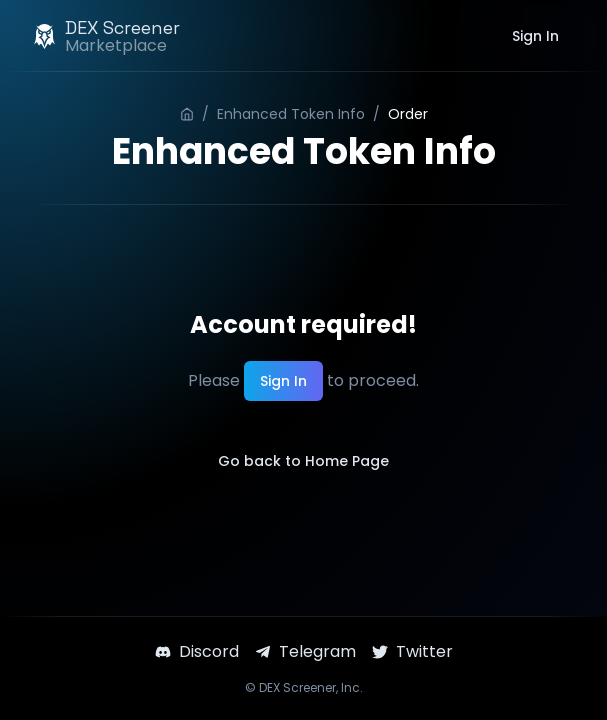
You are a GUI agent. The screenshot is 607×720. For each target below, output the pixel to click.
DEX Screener (297, 687)
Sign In (535, 36)
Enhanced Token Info (291, 114)
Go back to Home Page (303, 461)
